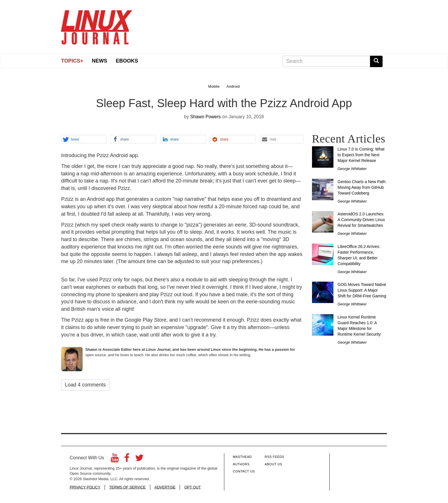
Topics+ (72, 61)
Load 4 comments (85, 385)
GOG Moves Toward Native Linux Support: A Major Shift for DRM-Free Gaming (362, 290)
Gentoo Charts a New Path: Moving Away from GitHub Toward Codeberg (362, 187)
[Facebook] (127, 459)
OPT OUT (193, 487)
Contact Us (244, 471)
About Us (274, 464)
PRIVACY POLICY (85, 487)
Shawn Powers (206, 117)
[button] (84, 139)
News (99, 61)
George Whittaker (352, 169)
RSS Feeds (275, 457)
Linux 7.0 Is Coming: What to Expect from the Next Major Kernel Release (361, 155)
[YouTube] (115, 459)
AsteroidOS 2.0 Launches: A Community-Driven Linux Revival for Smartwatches (361, 220)
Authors (241, 464)
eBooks (127, 61)
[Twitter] (139, 459)
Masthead (242, 457)
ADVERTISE (165, 487)
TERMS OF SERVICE (127, 487)
